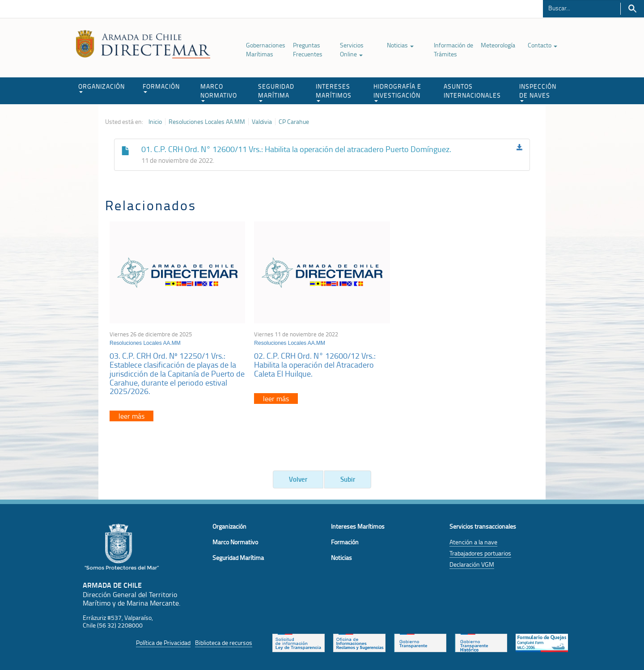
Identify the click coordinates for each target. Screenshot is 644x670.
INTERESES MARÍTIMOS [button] (334, 92)
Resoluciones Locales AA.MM (207, 122)
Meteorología (498, 45)
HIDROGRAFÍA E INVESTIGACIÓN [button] (397, 92)
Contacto (542, 45)
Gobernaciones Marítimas (266, 49)
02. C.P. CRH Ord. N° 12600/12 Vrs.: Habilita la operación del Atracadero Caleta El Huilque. (315, 365)
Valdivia (262, 122)
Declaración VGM (472, 564)
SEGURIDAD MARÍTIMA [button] (276, 92)
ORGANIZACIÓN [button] (102, 87)
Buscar (632, 9)
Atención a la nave (473, 542)
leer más (131, 416)
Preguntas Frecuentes (308, 49)
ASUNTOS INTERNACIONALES (472, 91)
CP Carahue (294, 122)
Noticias (400, 45)
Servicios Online (352, 49)
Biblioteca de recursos (224, 642)
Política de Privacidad (163, 642)
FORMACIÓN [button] (161, 87)
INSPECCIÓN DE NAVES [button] (538, 92)
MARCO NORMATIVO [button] (219, 92)
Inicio (155, 122)
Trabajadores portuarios (480, 553)
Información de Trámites (453, 49)
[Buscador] (582, 8)
